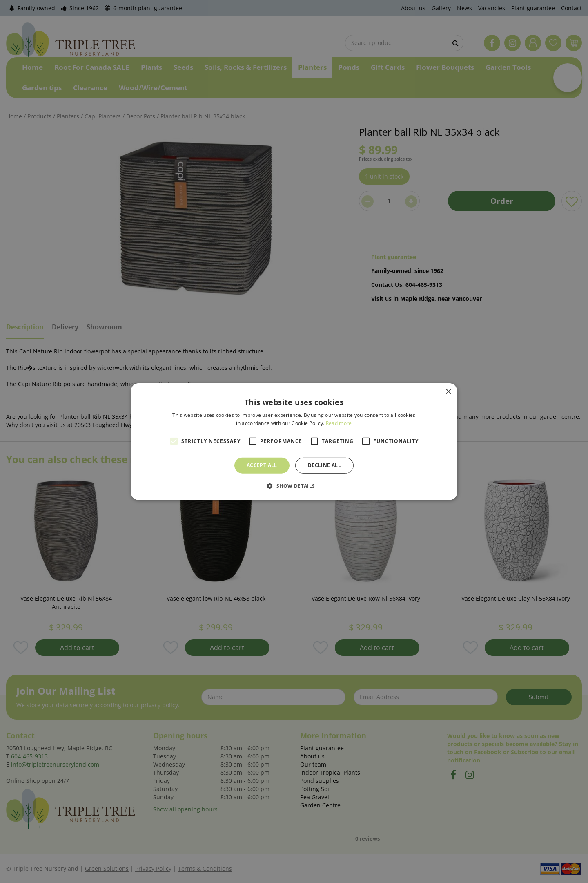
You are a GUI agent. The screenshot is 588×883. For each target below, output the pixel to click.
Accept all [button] (262, 465)
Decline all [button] (324, 465)
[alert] (294, 441)
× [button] (448, 392)
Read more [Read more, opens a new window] (339, 423)
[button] (294, 486)
